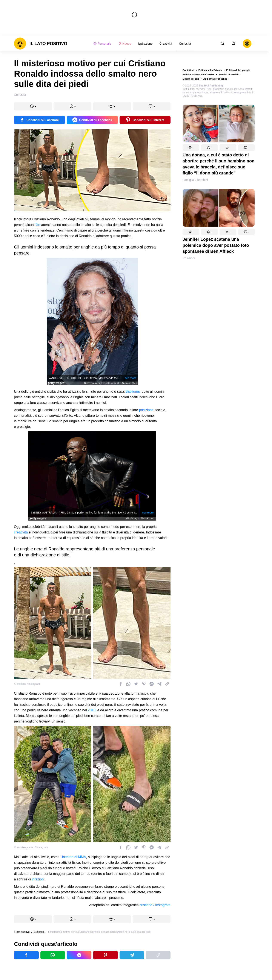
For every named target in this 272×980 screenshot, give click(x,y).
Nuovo (124, 44)
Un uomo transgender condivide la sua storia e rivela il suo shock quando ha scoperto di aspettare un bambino (218, 327)
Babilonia (133, 392)
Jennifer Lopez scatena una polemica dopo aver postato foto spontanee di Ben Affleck (216, 245)
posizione (146, 410)
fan (38, 225)
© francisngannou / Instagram (31, 847)
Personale (102, 44)
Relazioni (189, 258)
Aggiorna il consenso (215, 79)
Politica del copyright (238, 70)
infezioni (38, 879)
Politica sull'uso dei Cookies (198, 74)
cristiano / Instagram (155, 905)
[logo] (41, 44)
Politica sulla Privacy (210, 70)
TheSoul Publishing (211, 86)
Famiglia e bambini (195, 180)
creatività (21, 532)
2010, (92, 710)
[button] (191, 148)
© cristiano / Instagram (27, 684)
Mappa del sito (191, 79)
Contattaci (188, 70)
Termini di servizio (229, 74)
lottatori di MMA (74, 857)
